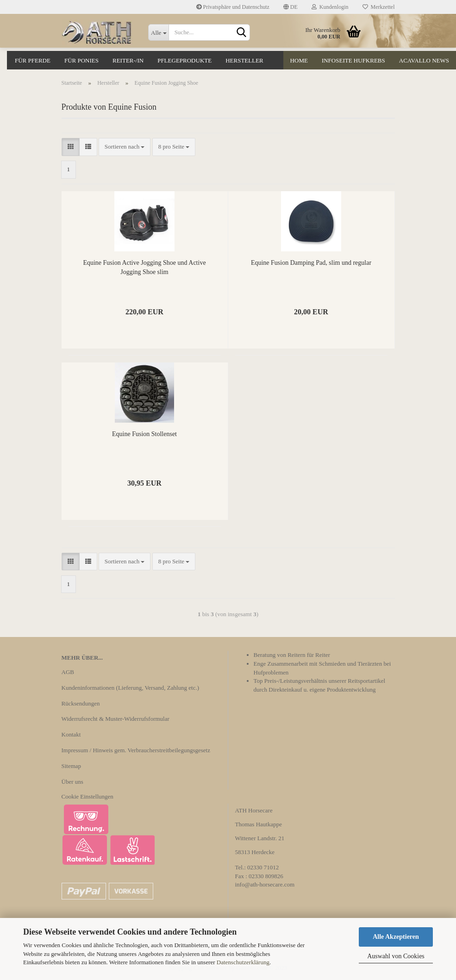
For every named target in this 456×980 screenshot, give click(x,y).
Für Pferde (33, 60)
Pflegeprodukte (184, 60)
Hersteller (244, 60)
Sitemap (72, 766)
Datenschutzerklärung (243, 962)
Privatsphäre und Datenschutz (233, 7)
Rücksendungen (81, 703)
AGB (68, 672)
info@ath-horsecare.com (265, 884)
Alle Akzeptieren (396, 937)
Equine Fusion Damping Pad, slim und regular (311, 263)
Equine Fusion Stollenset (144, 434)
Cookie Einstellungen (87, 796)
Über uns (72, 782)
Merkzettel (379, 7)
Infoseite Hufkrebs (353, 60)
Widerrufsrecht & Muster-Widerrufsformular (116, 719)
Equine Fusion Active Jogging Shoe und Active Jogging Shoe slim (144, 267)
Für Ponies (81, 60)
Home (299, 60)
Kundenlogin (330, 7)
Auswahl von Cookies (396, 956)
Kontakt (71, 734)
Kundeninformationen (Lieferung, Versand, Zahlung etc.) (131, 688)
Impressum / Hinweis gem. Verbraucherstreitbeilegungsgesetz (136, 750)
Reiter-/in (128, 60)
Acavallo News (424, 60)
